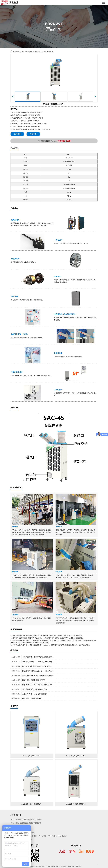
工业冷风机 (52, 836)
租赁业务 (33, 134)
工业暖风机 (33, 836)
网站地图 (78, 866)
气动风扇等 (62, 836)
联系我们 (16, 815)
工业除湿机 (43, 836)
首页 (22, 52)
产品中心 (28, 52)
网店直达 (76, 845)
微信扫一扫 (32, 845)
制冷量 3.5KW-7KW (47, 52)
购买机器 (17, 134)
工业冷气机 (36, 52)
